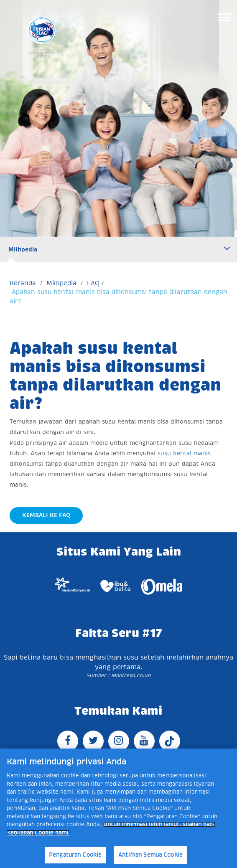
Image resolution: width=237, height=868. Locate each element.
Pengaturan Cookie (75, 855)
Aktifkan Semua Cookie (150, 855)
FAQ (93, 283)
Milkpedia (23, 249)
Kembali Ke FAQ (46, 515)
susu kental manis (184, 453)
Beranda (23, 283)
